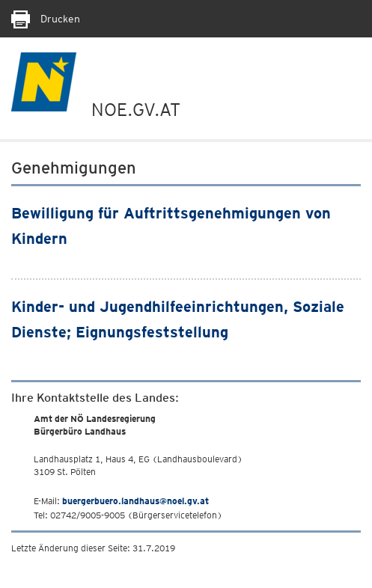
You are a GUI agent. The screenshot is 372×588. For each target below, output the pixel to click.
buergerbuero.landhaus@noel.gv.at (135, 501)
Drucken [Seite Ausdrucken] (46, 19)
